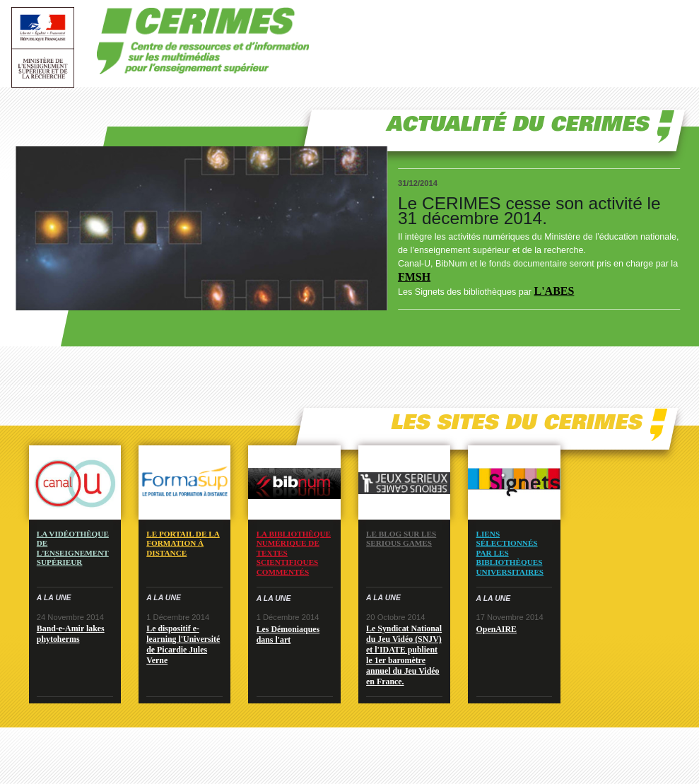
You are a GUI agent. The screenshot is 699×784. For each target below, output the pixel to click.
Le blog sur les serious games (401, 538)
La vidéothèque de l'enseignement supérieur (73, 548)
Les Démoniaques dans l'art (288, 634)
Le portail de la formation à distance (183, 543)
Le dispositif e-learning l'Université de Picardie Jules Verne (183, 644)
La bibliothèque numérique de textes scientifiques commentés (294, 553)
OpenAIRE (497, 629)
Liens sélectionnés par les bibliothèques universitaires (510, 553)
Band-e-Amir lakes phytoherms (71, 634)
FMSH (414, 277)
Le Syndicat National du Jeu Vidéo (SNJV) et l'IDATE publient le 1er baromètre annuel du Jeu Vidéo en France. (404, 655)
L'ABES (554, 291)
